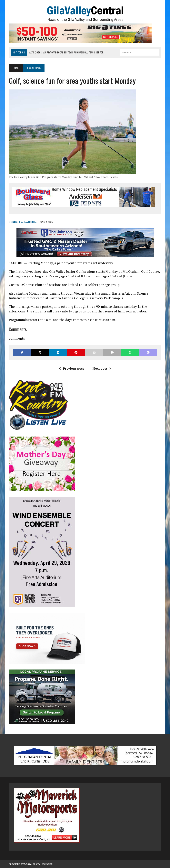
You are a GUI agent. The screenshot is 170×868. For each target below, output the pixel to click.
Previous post (72, 368)
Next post (102, 368)
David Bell (30, 222)
